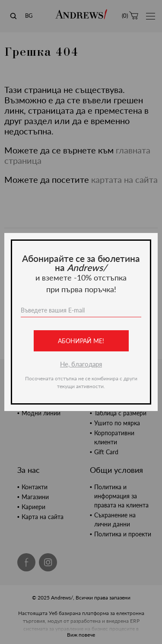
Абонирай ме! (81, 341)
